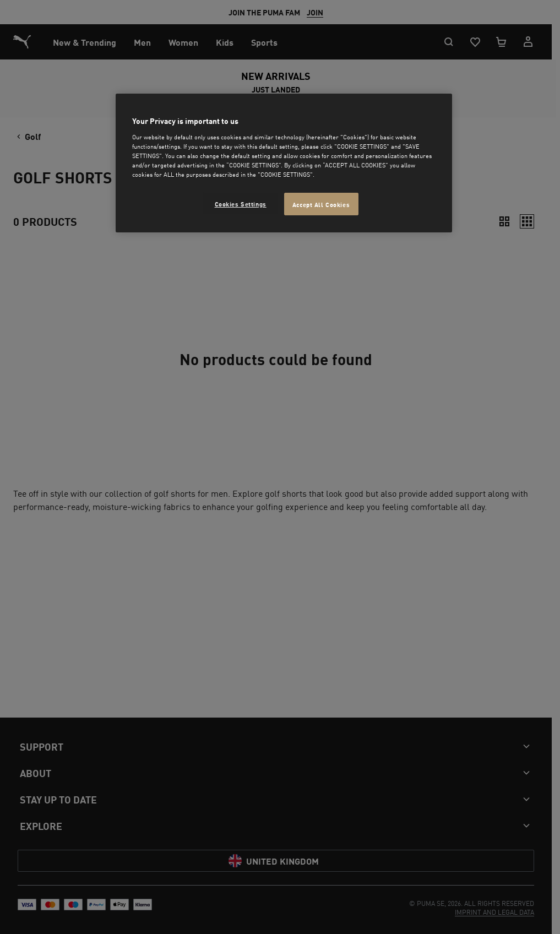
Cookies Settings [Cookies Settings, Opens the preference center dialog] (241, 203)
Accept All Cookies (321, 204)
